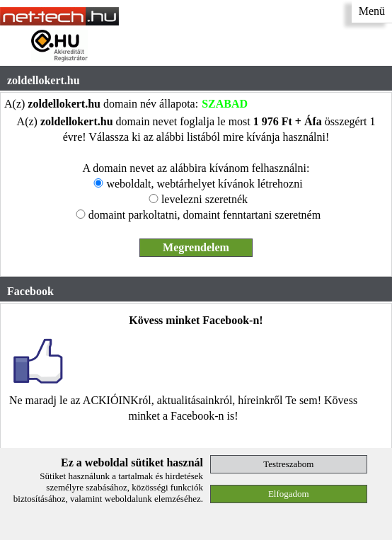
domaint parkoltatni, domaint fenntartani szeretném (204, 215)
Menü (372, 11)
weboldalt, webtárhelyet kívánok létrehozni (204, 184)
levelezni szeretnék (204, 199)
